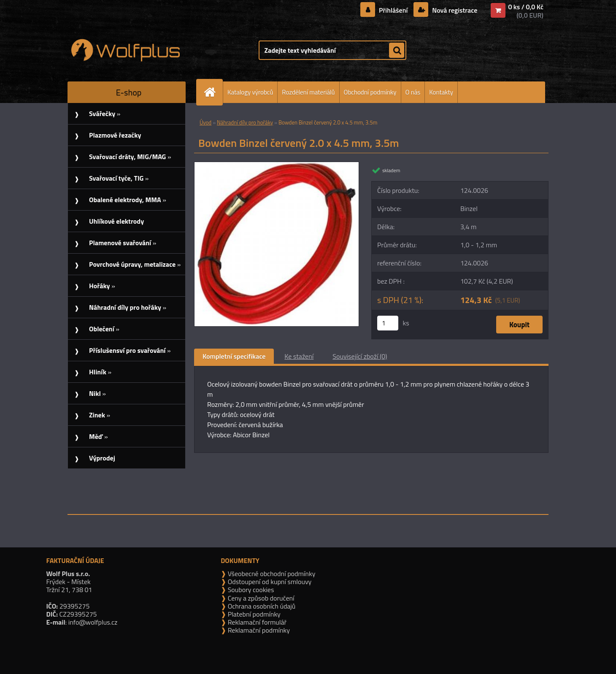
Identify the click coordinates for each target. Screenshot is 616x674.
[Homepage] (213, 92)
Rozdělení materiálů (308, 92)
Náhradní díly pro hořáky (245, 122)
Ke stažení (299, 356)
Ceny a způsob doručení (260, 598)
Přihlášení (393, 10)
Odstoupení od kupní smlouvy (269, 582)
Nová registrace (454, 10)
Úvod (205, 122)
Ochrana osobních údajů (261, 606)
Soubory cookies (250, 590)
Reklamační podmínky (258, 630)
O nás (413, 92)
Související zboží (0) (360, 356)
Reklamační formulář (256, 622)
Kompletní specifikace (234, 356)
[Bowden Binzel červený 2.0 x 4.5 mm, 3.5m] (277, 165)
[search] (397, 51)
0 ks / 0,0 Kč (526, 7)
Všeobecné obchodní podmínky (271, 574)
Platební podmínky (253, 614)
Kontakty (441, 92)
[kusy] (388, 323)
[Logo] (126, 50)
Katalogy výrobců (250, 92)
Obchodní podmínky (370, 92)
